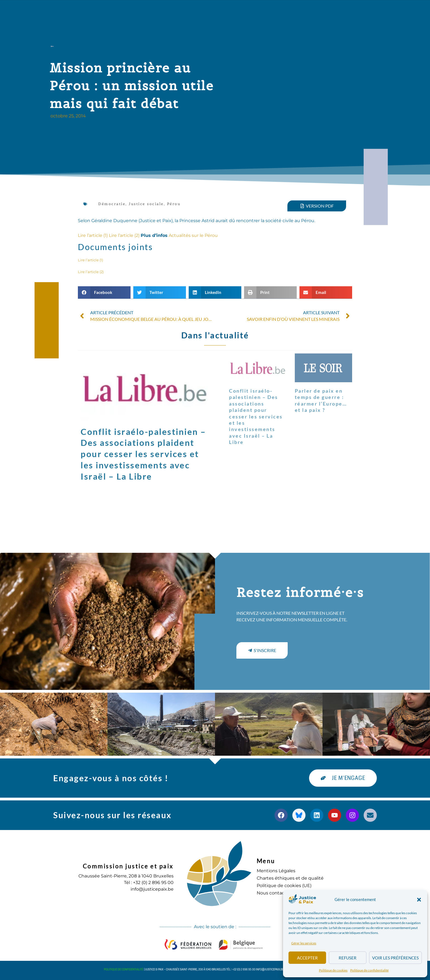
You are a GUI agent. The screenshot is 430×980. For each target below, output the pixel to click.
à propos (114, 12)
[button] (419, 900)
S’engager (272, 12)
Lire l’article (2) (124, 235)
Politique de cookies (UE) (284, 886)
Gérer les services (304, 943)
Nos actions (155, 12)
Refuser (348, 958)
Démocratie (112, 204)
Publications (201, 12)
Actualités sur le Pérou (193, 235)
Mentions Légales (276, 871)
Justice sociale (146, 204)
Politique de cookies (333, 970)
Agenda (238, 12)
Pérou (174, 204)
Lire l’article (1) (93, 235)
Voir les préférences (395, 958)
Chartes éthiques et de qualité (290, 878)
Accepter (307, 958)
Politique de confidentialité (369, 970)
